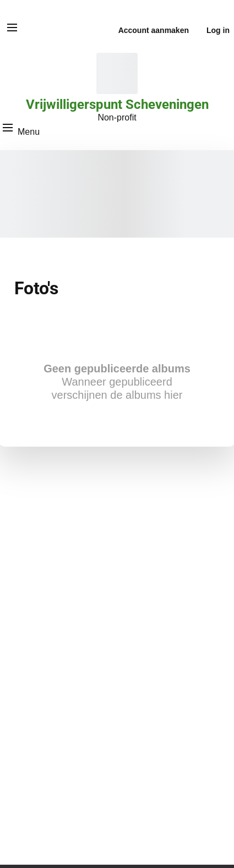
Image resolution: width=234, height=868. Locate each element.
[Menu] (12, 28)
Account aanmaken (154, 30)
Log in (218, 30)
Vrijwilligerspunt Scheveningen (117, 105)
